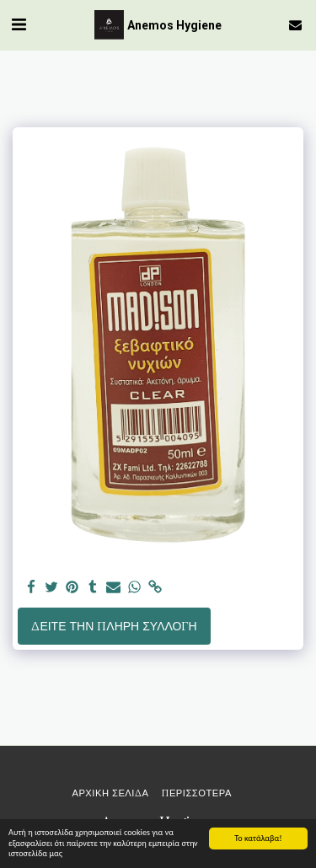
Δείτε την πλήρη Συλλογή (114, 626)
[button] (19, 24)
